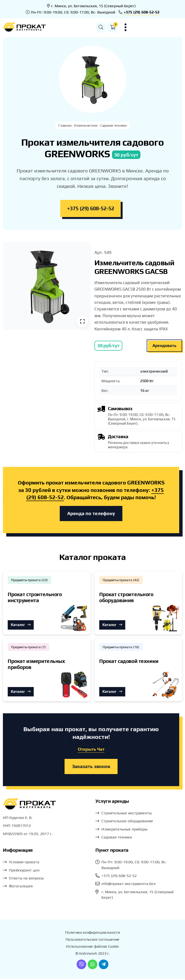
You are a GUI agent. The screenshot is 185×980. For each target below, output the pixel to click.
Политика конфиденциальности (92, 934)
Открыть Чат (91, 750)
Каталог (21, 626)
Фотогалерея (21, 888)
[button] (153, 27)
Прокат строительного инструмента (35, 598)
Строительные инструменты (127, 814)
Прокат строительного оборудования (126, 598)
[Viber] (81, 966)
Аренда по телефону (91, 514)
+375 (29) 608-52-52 (142, 12)
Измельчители (86, 126)
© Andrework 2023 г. (93, 955)
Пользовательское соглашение (92, 941)
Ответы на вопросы (26, 880)
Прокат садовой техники (129, 662)
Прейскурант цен (24, 871)
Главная (64, 126)
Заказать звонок (91, 768)
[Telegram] (104, 966)
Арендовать (164, 346)
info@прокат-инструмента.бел (129, 885)
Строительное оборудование (127, 822)
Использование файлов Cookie (92, 948)
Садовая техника (114, 126)
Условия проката (24, 863)
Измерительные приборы (124, 830)
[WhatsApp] (92, 966)
